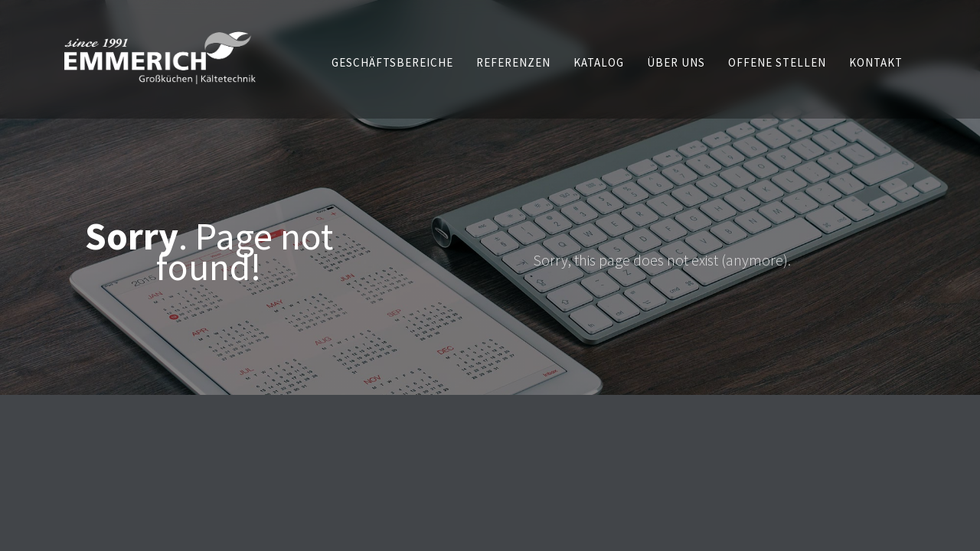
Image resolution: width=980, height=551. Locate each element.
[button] (392, 62)
